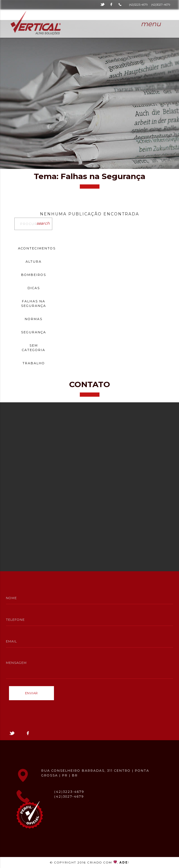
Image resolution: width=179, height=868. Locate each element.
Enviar (31, 693)
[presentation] (52, 714)
